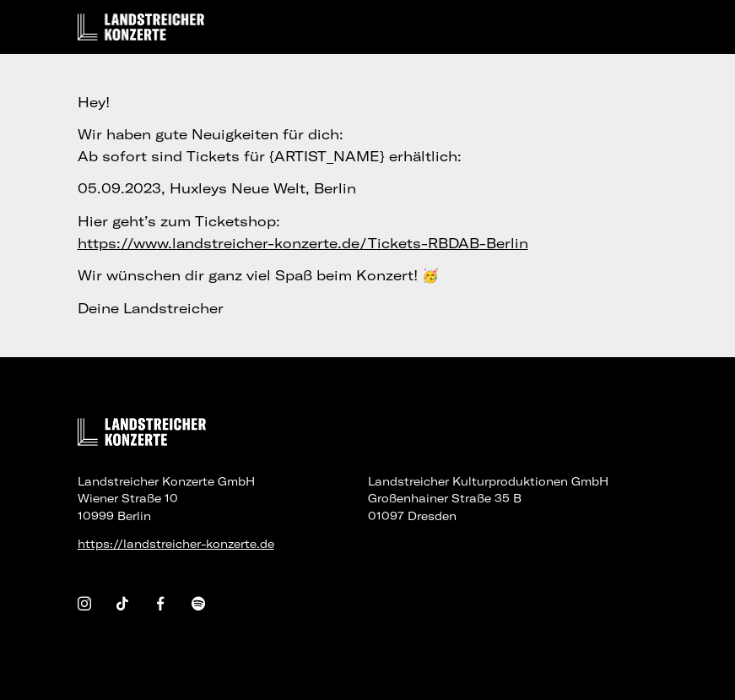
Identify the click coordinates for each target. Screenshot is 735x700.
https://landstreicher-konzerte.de (176, 544)
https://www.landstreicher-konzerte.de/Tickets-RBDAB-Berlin (303, 243)
